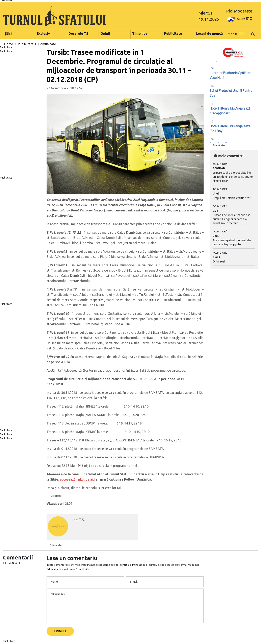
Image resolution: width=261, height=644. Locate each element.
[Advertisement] (22, 115)
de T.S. (79, 520)
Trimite (60, 631)
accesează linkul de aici (77, 479)
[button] (236, 34)
